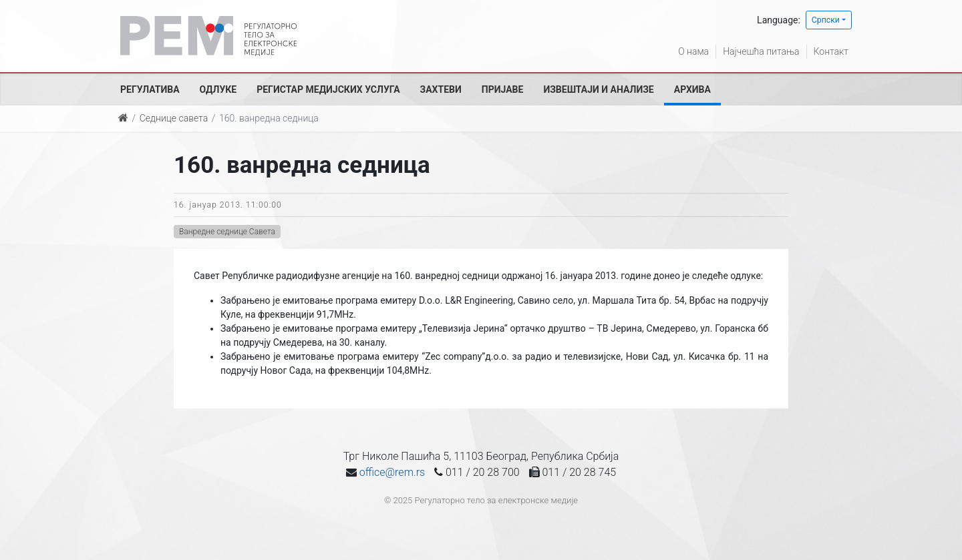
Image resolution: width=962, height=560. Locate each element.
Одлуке (218, 89)
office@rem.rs (392, 472)
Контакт (831, 51)
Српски (826, 20)
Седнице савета (174, 118)
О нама (693, 51)
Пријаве (503, 89)
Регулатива (150, 89)
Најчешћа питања (761, 51)
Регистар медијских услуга (328, 89)
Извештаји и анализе (598, 89)
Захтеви (441, 89)
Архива (692, 89)
